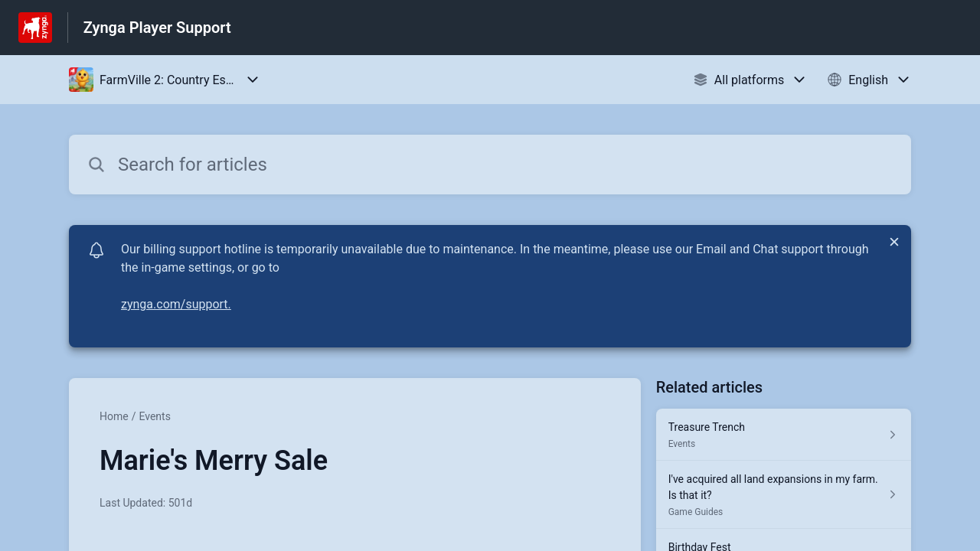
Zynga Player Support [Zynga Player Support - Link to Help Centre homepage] (157, 28)
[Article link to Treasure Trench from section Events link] (784, 435)
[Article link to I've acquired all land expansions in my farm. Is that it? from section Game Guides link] (784, 495)
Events (154, 416)
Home (114, 416)
